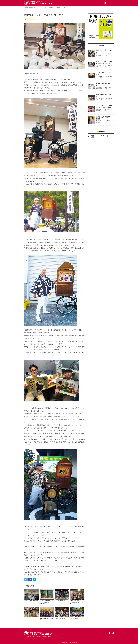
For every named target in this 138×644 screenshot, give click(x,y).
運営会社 (51, 637)
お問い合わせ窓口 (31, 637)
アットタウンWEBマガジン (30, 7)
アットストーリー (43, 7)
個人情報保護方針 (42, 637)
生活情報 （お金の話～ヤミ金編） (99, 136)
